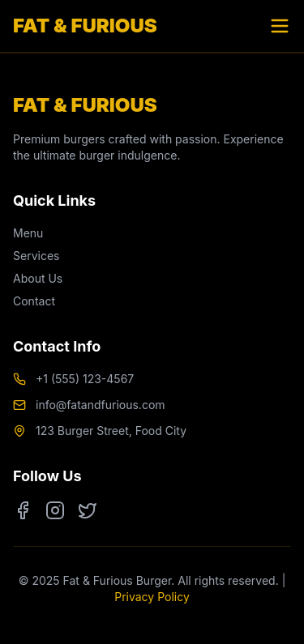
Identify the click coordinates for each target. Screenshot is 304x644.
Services (36, 256)
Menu (28, 233)
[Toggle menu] (280, 26)
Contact (34, 301)
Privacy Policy (152, 597)
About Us (38, 278)
